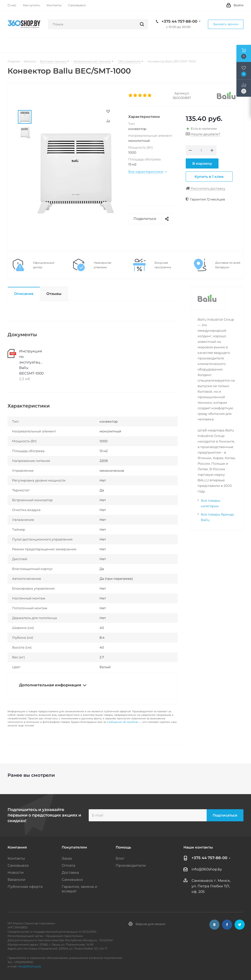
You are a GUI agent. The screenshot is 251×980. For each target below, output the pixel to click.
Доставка (70, 872)
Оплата (68, 865)
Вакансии (17, 880)
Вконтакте (214, 925)
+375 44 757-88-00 (179, 21)
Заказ (67, 858)
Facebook (227, 925)
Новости (16, 872)
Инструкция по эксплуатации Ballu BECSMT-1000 (32, 362)
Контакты (16, 858)
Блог (120, 858)
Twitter (240, 925)
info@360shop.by (207, 869)
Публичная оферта (25, 887)
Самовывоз (18, 865)
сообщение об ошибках (123, 722)
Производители (131, 865)
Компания (17, 847)
